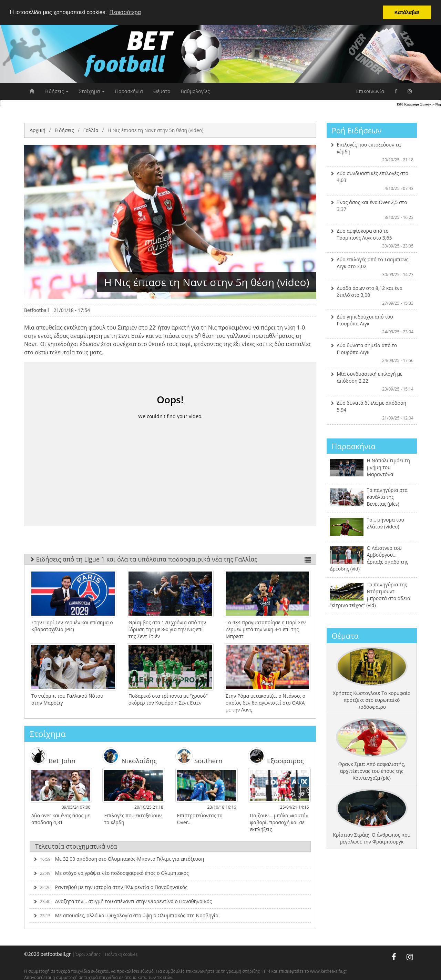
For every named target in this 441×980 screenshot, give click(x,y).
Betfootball (37, 310)
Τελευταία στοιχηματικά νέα (76, 846)
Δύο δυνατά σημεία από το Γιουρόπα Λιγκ (372, 353)
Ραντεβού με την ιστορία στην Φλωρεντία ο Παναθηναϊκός (110, 887)
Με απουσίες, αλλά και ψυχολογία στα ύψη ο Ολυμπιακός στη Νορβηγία (126, 915)
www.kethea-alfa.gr (329, 971)
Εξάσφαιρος (276, 756)
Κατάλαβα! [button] (407, 12)
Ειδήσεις (57, 91)
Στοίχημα (92, 91)
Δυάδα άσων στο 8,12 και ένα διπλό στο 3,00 (372, 295)
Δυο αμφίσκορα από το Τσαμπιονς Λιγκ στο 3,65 (372, 238)
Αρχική (38, 130)
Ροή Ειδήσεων (357, 130)
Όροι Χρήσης (88, 954)
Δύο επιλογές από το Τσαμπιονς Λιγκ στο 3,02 (372, 267)
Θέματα (162, 91)
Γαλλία (91, 130)
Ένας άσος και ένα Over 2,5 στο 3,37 (372, 210)
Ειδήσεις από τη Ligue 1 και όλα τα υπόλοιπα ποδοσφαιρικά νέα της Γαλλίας (170, 559)
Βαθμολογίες (195, 91)
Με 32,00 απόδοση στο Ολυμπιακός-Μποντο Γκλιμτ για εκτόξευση (119, 859)
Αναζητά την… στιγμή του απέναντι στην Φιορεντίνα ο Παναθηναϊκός (122, 901)
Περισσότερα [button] (125, 12)
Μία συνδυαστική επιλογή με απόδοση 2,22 (372, 381)
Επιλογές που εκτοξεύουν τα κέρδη (372, 152)
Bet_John (53, 756)
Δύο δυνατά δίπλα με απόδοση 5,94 (372, 410)
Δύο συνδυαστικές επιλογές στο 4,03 (372, 181)
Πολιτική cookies (121, 954)
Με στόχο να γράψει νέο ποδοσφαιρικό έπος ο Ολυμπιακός (111, 873)
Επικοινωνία (370, 91)
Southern (199, 756)
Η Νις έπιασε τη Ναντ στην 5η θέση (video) (155, 130)
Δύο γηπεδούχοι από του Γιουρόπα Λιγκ (372, 324)
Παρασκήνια (129, 91)
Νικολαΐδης (130, 756)
